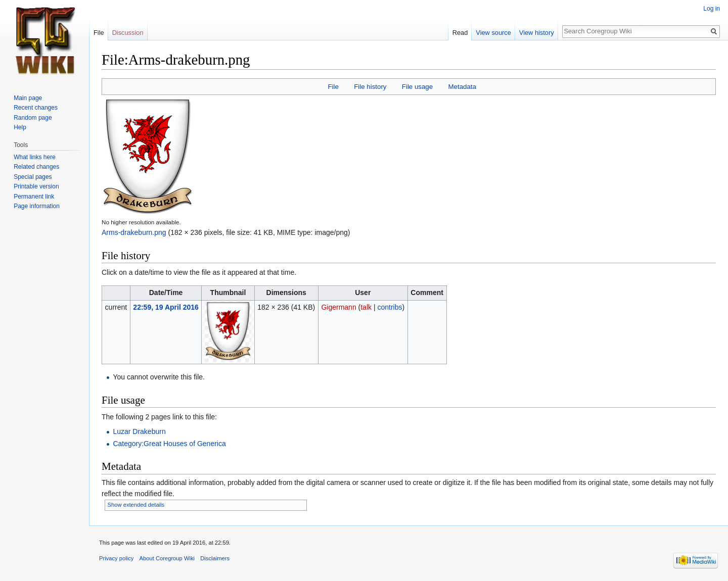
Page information (37, 206)
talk (366, 307)
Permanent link (34, 197)
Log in (712, 9)
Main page (28, 98)
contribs (390, 307)
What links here (35, 157)
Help (20, 127)
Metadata (462, 87)
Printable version (36, 186)
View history (537, 33)
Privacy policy (116, 558)
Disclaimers (215, 558)
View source (493, 33)
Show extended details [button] (136, 505)
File (333, 87)
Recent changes (36, 108)
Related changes (36, 167)
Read (460, 33)
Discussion (128, 33)
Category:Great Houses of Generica (169, 444)
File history (370, 87)
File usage (417, 87)
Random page (33, 118)
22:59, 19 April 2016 (166, 307)
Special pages (33, 177)
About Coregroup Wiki (167, 558)
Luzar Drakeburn (139, 431)
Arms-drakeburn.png (134, 232)
